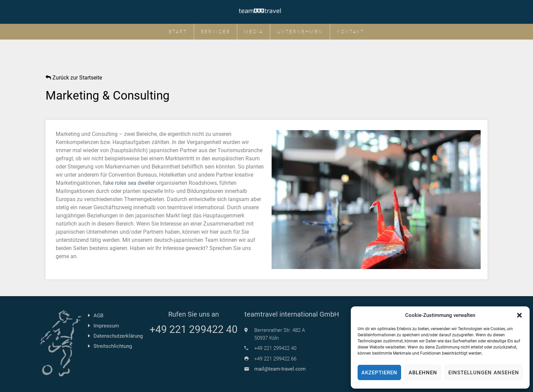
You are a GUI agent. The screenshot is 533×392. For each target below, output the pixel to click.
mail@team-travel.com (280, 369)
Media (254, 32)
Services (216, 32)
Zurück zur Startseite (74, 78)
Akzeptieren (379, 373)
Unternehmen (300, 32)
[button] (519, 315)
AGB (98, 316)
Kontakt (351, 32)
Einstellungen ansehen (484, 373)
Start (178, 32)
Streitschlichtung (113, 346)
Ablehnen (423, 373)
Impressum (106, 326)
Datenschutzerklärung (118, 336)
